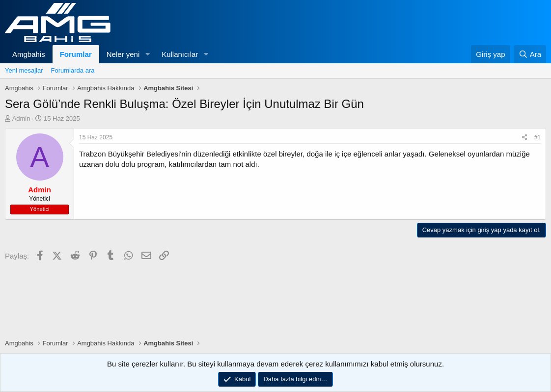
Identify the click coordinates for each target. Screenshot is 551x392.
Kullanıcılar (180, 54)
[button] (147, 54)
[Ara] (530, 54)
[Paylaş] (525, 138)
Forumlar (76, 54)
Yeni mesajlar (24, 70)
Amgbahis (29, 54)
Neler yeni (123, 54)
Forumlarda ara (73, 70)
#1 (537, 137)
